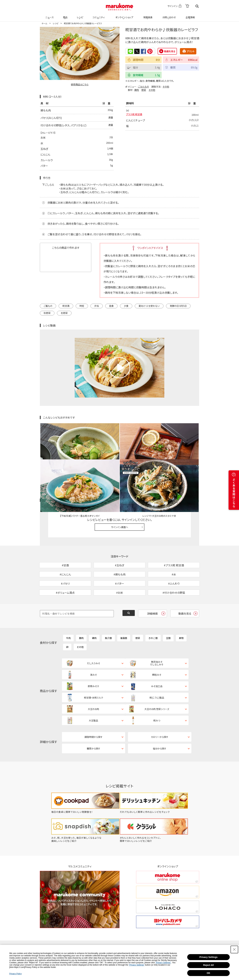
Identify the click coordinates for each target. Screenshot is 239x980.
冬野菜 (64, 313)
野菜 (144, 90)
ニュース (49, 15)
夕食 (126, 305)
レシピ (80, 15)
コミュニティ (98, 15)
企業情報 (190, 15)
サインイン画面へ (120, 488)
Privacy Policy (16, 974)
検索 (197, 6)
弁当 (97, 305)
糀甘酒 (66, 305)
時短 (82, 305)
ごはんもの (143, 86)
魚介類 (108, 617)
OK (209, 973)
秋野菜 (47, 313)
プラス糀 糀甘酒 (135, 115)
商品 (65, 15)
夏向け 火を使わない (149, 305)
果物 (181, 617)
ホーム (44, 23)
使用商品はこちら (80, 84)
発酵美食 (147, 15)
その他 (166, 86)
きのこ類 (153, 617)
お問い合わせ (168, 15)
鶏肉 (137, 90)
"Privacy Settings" (163, 963)
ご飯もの (48, 305)
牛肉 (68, 617)
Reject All (208, 965)
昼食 (111, 305)
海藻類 (124, 617)
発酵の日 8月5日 (178, 305)
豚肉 (81, 617)
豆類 (168, 617)
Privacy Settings (209, 957)
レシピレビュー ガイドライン (187, 462)
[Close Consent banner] (234, 949)
